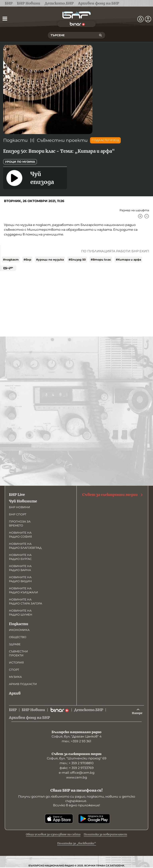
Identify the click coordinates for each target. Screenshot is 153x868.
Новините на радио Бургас (20, 557)
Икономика (19, 630)
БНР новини (20, 507)
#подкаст (11, 260)
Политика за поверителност (105, 834)
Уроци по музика (20, 162)
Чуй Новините (23, 501)
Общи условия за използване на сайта (53, 834)
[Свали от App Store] (59, 819)
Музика (15, 677)
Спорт (14, 670)
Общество (18, 637)
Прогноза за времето (20, 524)
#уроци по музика (50, 260)
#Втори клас (101, 260)
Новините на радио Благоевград (25, 546)
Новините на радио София (20, 535)
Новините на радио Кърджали (24, 590)
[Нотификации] (140, 19)
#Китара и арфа (128, 260)
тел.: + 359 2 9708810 (77, 763)
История (16, 663)
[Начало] (76, 15)
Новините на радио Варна (20, 568)
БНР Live (17, 495)
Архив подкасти (23, 684)
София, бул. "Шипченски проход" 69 (77, 758)
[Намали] (147, 216)
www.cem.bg (77, 777)
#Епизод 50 (77, 260)
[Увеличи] (140, 216)
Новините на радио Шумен (21, 613)
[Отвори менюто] (5, 18)
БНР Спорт (18, 514)
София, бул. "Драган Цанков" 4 (77, 736)
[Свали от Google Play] (94, 819)
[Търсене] (100, 35)
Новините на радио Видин (20, 579)
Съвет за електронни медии (113, 495)
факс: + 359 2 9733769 (77, 768)
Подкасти (15, 140)
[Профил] (148, 19)
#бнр (27, 260)
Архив (15, 693)
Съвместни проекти (62, 140)
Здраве (15, 644)
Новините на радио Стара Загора (25, 601)
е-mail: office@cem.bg (77, 773)
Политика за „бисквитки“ (77, 843)
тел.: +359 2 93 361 (76, 741)
